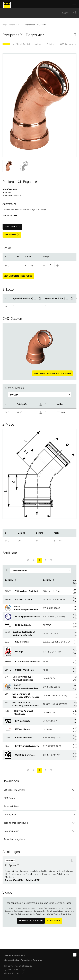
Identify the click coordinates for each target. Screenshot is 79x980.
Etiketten (51, 44)
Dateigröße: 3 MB (14, 880)
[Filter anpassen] (39, 395)
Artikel (38, 44)
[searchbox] (37, 13)
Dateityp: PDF (33, 880)
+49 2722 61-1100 (15, 970)
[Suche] (75, 13)
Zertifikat (10, 580)
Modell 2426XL (23, 44)
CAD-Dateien (67, 44)
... (22, 25)
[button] (39, 790)
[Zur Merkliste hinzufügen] (75, 35)
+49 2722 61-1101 (15, 973)
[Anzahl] (51, 265)
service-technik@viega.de (18, 966)
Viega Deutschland (11, 25)
